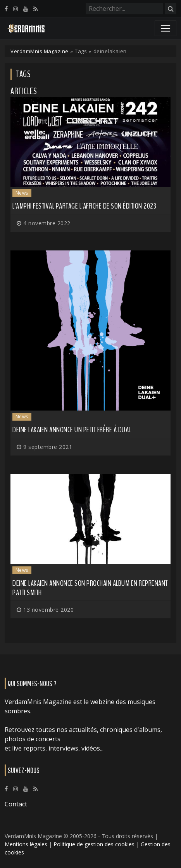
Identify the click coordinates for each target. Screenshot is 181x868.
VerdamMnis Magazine (40, 51)
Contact (16, 804)
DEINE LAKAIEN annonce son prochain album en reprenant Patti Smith (90, 588)
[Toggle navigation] (165, 28)
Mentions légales (26, 844)
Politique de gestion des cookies (94, 844)
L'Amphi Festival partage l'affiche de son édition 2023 (84, 206)
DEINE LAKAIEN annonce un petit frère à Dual (72, 430)
